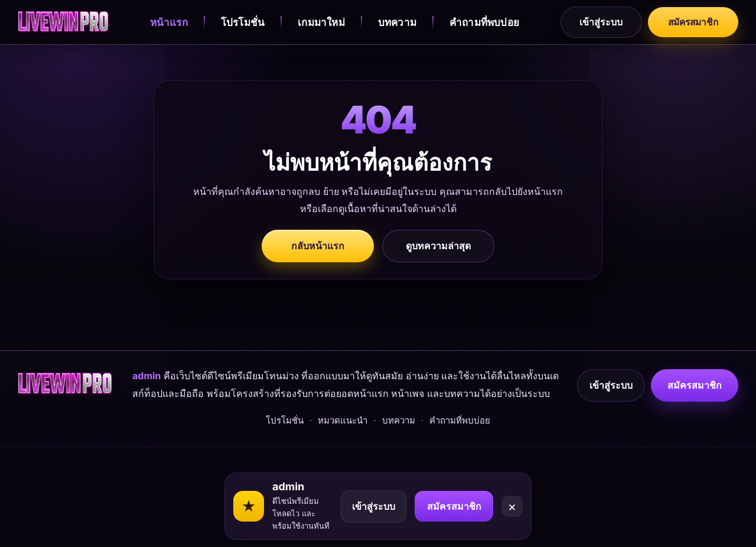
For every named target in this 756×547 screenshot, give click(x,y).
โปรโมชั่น (240, 22)
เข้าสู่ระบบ (597, 22)
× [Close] (512, 500)
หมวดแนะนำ (343, 437)
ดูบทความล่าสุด (438, 246)
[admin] (63, 22)
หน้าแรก (167, 22)
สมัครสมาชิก (691, 22)
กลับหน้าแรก (318, 246)
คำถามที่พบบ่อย (483, 22)
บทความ (395, 22)
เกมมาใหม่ (320, 22)
